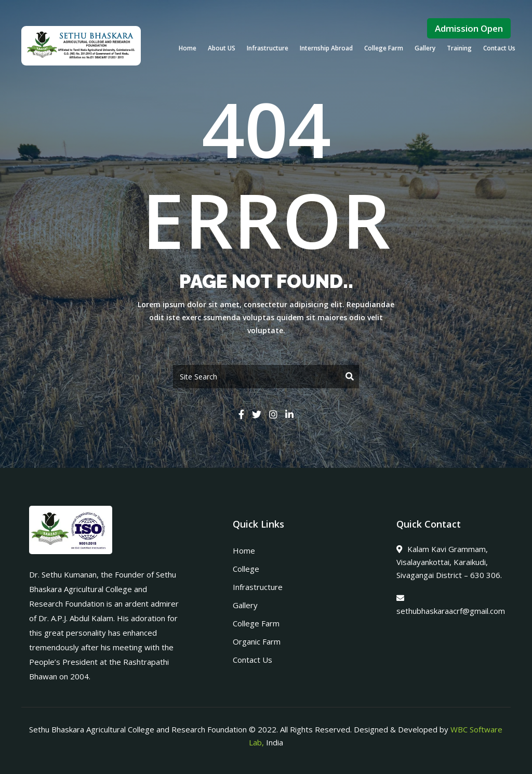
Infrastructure (268, 48)
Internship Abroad (326, 48)
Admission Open (469, 28)
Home (188, 48)
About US (222, 48)
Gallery (425, 48)
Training (459, 48)
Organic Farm (257, 641)
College (246, 569)
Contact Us (499, 48)
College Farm (384, 48)
